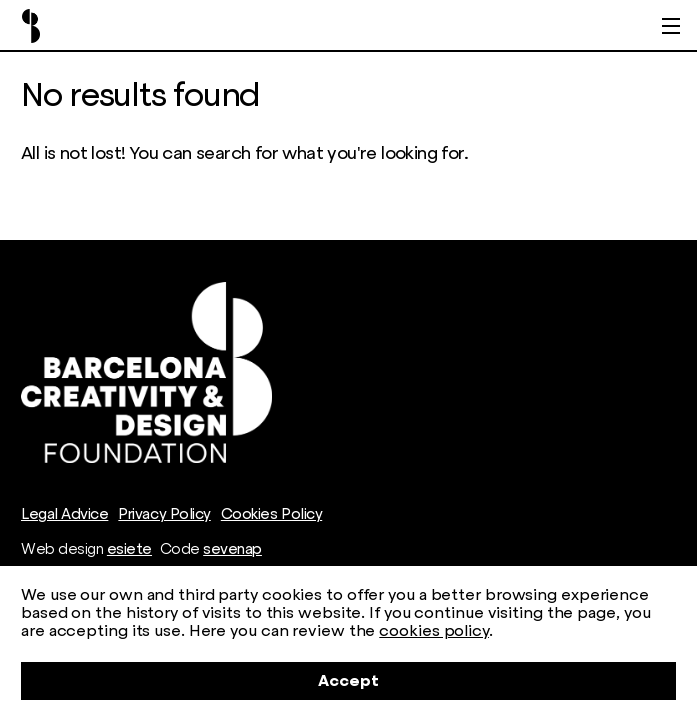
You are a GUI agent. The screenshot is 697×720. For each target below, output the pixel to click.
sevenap (232, 549)
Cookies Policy (271, 514)
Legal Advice (64, 514)
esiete (129, 549)
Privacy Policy (164, 514)
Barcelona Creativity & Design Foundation (30, 26)
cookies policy (434, 630)
